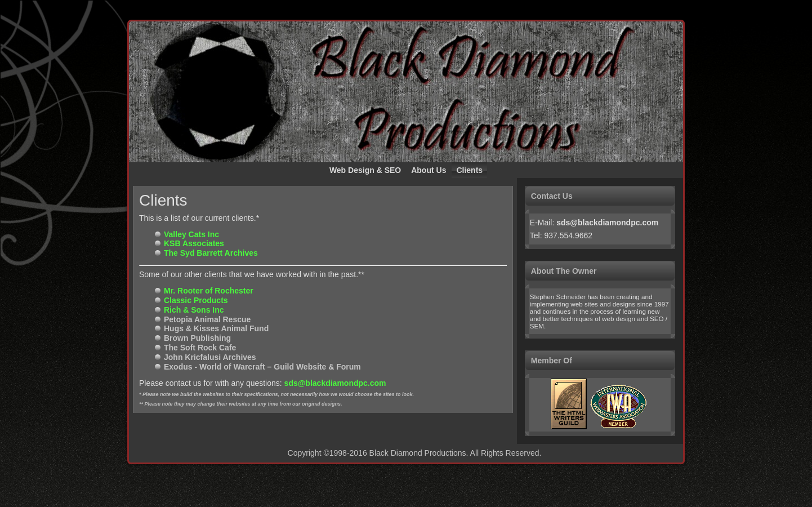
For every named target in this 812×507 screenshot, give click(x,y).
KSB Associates (194, 243)
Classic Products (196, 300)
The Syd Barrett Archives (211, 253)
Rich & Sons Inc (194, 310)
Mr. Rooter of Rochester (209, 291)
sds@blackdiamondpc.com (335, 383)
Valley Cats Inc (191, 234)
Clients (163, 200)
